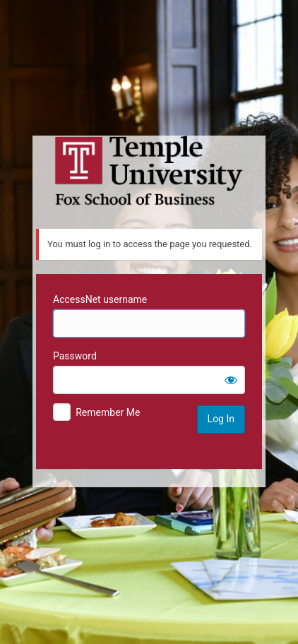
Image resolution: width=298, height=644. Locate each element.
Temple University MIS (149, 171)
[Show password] (231, 380)
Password (75, 356)
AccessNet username (100, 299)
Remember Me (108, 412)
